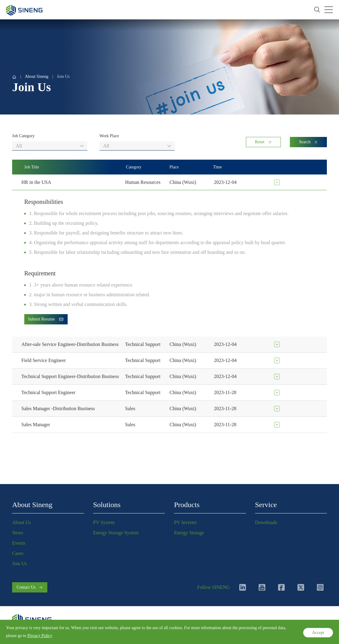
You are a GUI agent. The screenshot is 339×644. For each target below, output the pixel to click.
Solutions (107, 505)
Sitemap (99, 633)
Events (19, 543)
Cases (18, 553)
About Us (22, 522)
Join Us (63, 76)
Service (266, 505)
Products (187, 505)
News (18, 533)
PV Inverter (185, 522)
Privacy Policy (25, 633)
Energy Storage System (116, 533)
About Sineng (37, 76)
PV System (104, 522)
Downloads (266, 522)
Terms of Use (54, 633)
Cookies (79, 633)
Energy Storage (189, 533)
